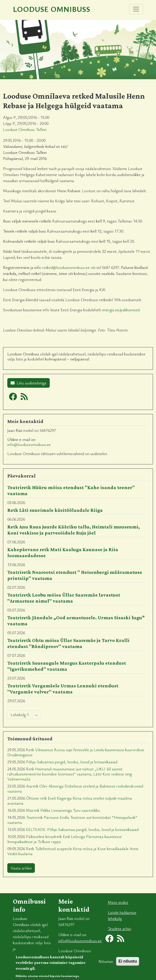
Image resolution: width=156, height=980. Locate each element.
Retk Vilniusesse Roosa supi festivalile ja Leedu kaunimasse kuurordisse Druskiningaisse (76, 752)
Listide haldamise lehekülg (122, 915)
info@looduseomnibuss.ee (29, 444)
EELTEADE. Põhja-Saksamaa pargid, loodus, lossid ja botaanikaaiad (82, 829)
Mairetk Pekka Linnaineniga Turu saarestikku (63, 810)
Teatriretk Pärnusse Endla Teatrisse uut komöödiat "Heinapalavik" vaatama (72, 820)
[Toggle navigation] (136, 9)
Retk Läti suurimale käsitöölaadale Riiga (55, 510)
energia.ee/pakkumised (121, 310)
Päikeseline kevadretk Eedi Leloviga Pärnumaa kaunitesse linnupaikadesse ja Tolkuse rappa (64, 839)
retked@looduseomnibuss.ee (66, 267)
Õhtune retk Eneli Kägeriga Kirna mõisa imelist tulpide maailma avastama (70, 801)
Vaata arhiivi (21, 868)
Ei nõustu (128, 964)
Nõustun (106, 964)
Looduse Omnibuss (51, 9)
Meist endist (118, 902)
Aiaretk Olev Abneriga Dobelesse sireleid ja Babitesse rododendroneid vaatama (75, 789)
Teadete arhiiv (120, 929)
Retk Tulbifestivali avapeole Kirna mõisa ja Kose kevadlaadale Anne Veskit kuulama (73, 851)
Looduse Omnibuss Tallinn (25, 129)
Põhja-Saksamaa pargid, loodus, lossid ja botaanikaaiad (72, 762)
